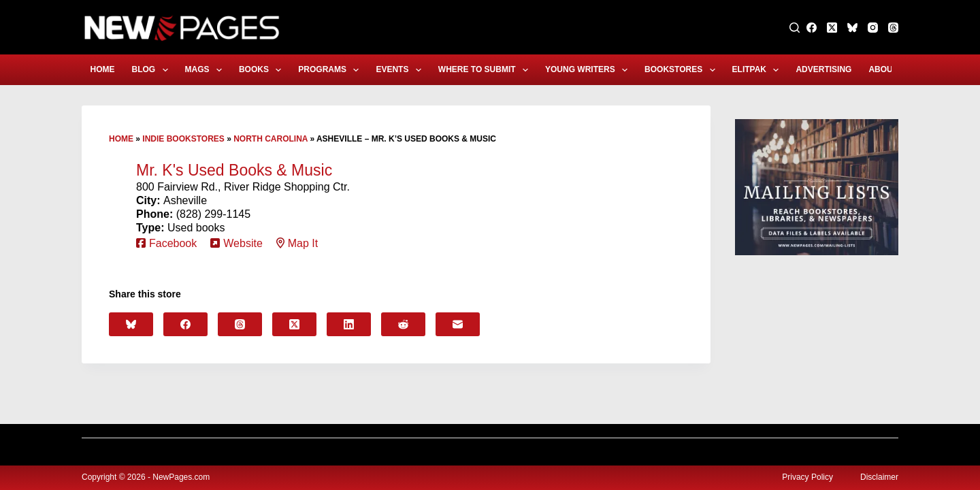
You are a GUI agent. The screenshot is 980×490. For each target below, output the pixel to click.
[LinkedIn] (349, 324)
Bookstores (683, 70)
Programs (331, 70)
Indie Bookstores (183, 139)
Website (243, 243)
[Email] (458, 324)
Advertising (823, 69)
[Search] (795, 28)
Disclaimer (879, 477)
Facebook (173, 243)
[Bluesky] (852, 28)
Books (263, 70)
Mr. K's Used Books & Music (234, 170)
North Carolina (271, 139)
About (892, 70)
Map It (303, 243)
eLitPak (758, 70)
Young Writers (589, 70)
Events (401, 70)
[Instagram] (873, 28)
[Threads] (893, 28)
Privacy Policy (807, 477)
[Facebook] (812, 28)
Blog (153, 70)
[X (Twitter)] (832, 28)
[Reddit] (403, 324)
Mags (206, 70)
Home (103, 69)
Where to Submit (486, 70)
